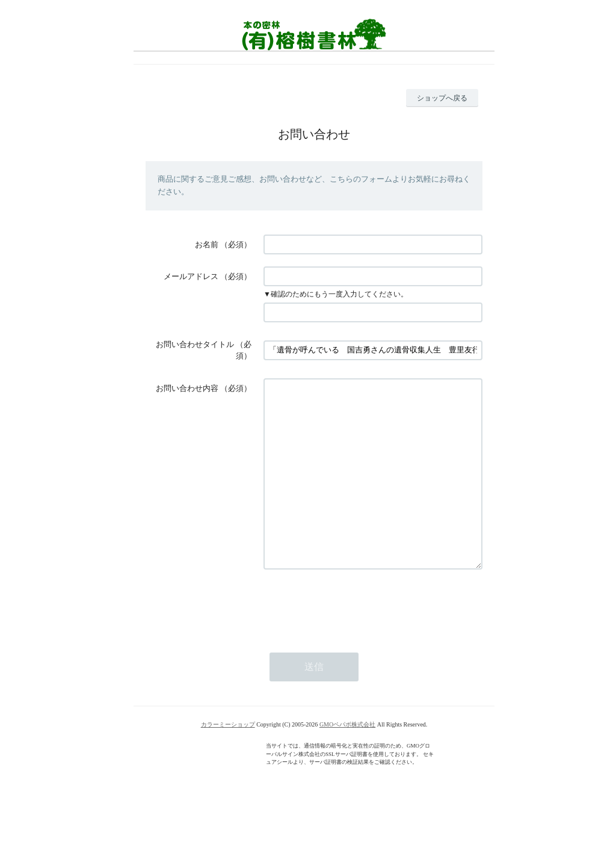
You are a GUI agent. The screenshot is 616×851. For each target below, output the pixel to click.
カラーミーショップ (228, 760)
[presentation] (355, 641)
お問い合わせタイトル (195, 344)
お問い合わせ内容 (187, 388)
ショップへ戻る (442, 98)
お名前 (207, 244)
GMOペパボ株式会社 (347, 760)
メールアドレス (191, 276)
